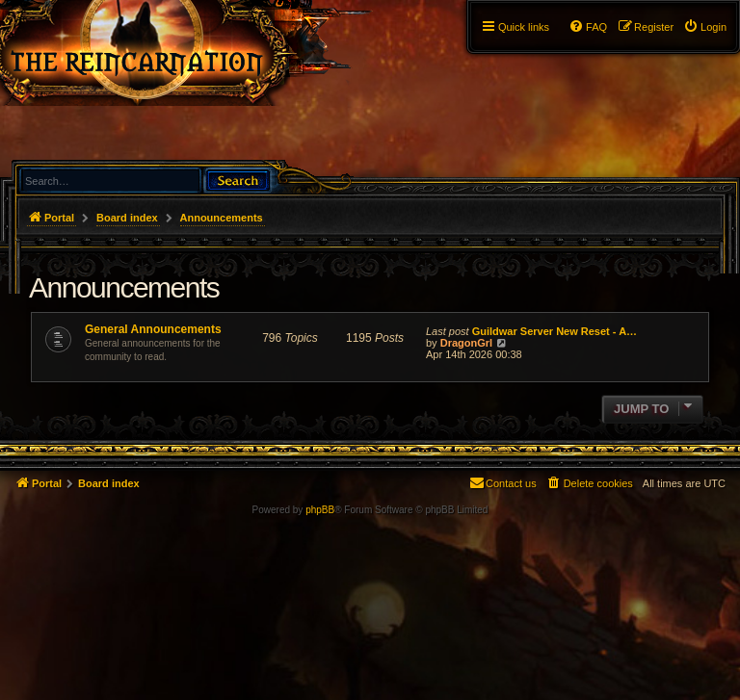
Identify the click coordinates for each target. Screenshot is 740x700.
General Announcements (153, 329)
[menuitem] (705, 27)
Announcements (124, 287)
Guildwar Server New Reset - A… (555, 331)
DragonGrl (466, 343)
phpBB (320, 510)
